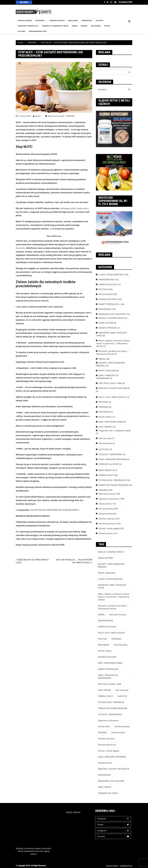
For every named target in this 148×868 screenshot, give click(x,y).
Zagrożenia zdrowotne (109, 499)
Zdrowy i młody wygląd (109, 528)
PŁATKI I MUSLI (105, 417)
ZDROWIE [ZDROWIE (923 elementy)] (102, 733)
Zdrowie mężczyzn (107, 519)
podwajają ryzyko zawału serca (74, 208)
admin (38, 116)
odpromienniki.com (38, 31)
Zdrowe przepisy (106, 509)
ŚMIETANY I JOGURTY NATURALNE (114, 388)
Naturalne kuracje (56, 116)
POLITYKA (103, 289)
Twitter (108, 2)
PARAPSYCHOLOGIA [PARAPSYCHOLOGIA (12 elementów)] (107, 627)
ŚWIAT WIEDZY (105, 470)
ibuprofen (20, 248)
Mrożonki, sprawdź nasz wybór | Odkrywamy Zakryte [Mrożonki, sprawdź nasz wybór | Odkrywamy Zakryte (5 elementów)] (113, 607)
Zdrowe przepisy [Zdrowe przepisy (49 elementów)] (122, 726)
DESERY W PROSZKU (108, 328)
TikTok (107, 26)
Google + (111, 2)
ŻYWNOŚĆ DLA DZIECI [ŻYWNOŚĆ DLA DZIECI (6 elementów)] (108, 793)
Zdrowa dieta (105, 504)
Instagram (114, 831)
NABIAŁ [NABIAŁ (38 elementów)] (101, 615)
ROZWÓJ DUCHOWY (108, 299)
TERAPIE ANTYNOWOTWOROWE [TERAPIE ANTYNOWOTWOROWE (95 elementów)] (113, 708)
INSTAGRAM (96, 26)
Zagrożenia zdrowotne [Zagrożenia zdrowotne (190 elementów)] (108, 720)
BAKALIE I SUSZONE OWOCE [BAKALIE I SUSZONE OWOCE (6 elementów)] (111, 552)
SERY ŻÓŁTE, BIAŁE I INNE (110, 383)
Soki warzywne (105, 443)
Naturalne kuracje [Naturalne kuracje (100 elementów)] (117, 615)
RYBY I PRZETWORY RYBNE (111, 422)
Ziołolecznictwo (106, 533)
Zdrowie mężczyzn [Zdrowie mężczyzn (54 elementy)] (106, 739)
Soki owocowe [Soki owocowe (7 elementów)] (122, 690)
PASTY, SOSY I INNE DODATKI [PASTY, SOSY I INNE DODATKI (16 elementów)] (111, 633)
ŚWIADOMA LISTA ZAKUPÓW (112, 314)
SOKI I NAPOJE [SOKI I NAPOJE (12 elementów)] (104, 690)
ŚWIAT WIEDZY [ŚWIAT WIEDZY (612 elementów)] (105, 787)
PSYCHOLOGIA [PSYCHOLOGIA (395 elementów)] (121, 645)
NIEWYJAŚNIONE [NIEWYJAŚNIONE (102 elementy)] (105, 621)
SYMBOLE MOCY (106, 475)
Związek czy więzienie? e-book (55, 26)
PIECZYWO (103, 402)
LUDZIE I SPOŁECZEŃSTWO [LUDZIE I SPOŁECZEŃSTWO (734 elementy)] (110, 579)
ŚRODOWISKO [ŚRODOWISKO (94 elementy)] (104, 775)
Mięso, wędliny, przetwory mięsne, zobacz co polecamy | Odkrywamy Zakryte (113, 343)
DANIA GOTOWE (106, 323)
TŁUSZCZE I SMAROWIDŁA (111, 454)
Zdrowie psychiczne (108, 524)
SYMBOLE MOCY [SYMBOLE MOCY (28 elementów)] (105, 696)
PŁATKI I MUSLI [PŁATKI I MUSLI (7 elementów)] (105, 651)
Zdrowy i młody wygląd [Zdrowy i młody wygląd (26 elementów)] (108, 751)
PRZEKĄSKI (104, 407)
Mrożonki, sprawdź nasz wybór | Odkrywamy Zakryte (112, 353)
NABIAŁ (102, 359)
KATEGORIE (40, 20)
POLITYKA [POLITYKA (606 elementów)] (102, 639)
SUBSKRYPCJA (87, 20)
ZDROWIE (70, 116)
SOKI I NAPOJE (105, 427)
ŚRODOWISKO (105, 309)
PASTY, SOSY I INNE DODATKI (112, 397)
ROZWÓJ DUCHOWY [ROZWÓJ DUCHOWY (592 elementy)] (107, 657)
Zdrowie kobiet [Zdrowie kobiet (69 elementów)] (118, 733)
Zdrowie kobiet (105, 514)
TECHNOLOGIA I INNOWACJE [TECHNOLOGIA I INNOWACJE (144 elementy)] (111, 702)
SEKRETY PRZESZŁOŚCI (109, 304)
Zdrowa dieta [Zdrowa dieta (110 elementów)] (104, 726)
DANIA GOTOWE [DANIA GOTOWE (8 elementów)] (105, 558)
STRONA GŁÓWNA (25, 20)
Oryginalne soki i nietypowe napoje (115, 431)
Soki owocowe (105, 438)
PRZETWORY (104, 412)
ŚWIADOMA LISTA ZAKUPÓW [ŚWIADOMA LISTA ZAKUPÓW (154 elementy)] (111, 781)
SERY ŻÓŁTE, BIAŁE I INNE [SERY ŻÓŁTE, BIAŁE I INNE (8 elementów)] (110, 684)
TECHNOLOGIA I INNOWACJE (112, 480)
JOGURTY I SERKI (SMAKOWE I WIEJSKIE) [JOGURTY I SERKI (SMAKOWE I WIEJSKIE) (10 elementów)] (111, 565)
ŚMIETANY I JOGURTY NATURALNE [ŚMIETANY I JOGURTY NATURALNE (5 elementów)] (114, 769)
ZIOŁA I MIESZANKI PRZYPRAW (113, 459)
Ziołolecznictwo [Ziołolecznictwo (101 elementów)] (105, 763)
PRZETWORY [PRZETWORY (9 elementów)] (104, 645)
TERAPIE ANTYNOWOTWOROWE (113, 485)
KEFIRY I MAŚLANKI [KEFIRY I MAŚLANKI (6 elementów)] (107, 573)
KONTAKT (100, 20)
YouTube (21, 31)
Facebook (104, 2)
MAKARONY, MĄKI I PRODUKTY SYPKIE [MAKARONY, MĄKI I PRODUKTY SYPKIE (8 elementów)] (112, 586)
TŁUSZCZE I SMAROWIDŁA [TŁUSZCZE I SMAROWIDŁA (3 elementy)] (110, 714)
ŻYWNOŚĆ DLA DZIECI (109, 464)
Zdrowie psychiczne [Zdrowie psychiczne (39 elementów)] (107, 745)
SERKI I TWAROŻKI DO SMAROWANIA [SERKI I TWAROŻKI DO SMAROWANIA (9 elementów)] (108, 677)
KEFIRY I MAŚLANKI (107, 371)
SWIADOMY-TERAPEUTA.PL (28, 26)
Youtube (115, 2)
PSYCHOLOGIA (105, 294)
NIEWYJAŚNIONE (106, 280)
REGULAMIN (73, 20)
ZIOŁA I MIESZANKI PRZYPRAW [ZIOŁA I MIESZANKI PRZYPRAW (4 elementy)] (112, 757)
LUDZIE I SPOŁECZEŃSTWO (111, 275)
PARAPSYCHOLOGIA (108, 284)
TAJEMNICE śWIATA (57, 20)
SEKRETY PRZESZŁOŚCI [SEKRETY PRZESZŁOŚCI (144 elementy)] (108, 669)
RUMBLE (84, 26)
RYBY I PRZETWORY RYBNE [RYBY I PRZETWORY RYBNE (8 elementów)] (110, 663)
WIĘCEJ (75, 26)
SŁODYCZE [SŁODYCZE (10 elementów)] (122, 696)
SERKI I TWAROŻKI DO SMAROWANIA (107, 377)
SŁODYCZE (103, 449)
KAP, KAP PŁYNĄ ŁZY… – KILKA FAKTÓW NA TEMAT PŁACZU (74, 561)
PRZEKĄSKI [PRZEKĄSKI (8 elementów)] (116, 639)
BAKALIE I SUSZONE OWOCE (111, 318)
